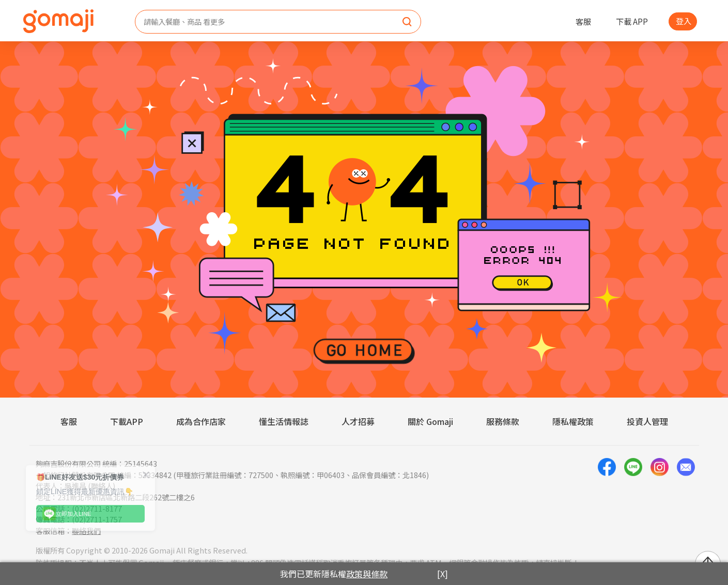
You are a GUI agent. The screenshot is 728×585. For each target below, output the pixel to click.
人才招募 (358, 421)
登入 (684, 21)
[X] (443, 574)
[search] (407, 22)
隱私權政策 (573, 421)
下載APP (127, 421)
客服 (583, 21)
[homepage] (58, 21)
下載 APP (632, 21)
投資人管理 (647, 421)
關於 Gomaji (430, 421)
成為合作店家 (201, 421)
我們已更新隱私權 (334, 574)
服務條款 (503, 421)
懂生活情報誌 (284, 421)
